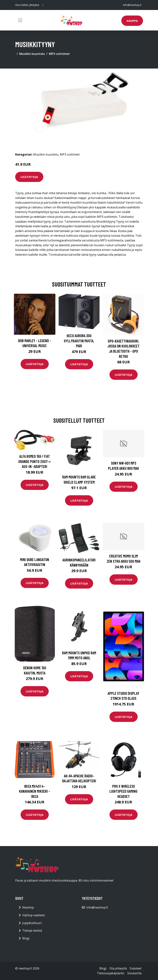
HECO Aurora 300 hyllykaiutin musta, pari (79, 341)
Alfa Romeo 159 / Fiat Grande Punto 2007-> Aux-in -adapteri (35, 461)
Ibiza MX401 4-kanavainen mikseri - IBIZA (35, 791)
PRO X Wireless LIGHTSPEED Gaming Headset (123, 791)
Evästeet (136, 968)
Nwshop (28, 907)
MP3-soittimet (59, 54)
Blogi (26, 938)
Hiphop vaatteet (34, 915)
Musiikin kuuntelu (32, 54)
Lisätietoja (29, 177)
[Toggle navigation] (20, 20)
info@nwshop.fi (132, 5)
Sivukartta (134, 973)
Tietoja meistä (32, 930)
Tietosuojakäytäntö (111, 973)
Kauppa (132, 21)
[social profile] (43, 5)
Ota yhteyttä (118, 968)
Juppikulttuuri (32, 923)
